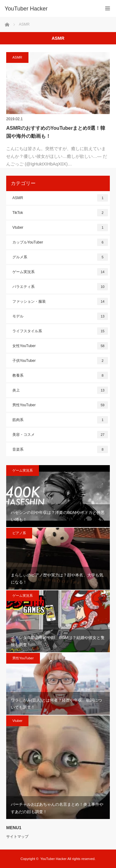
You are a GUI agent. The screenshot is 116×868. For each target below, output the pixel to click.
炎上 (60, 390)
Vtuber (60, 227)
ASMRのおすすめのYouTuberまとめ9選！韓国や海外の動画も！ (56, 132)
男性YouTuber (60, 405)
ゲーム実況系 (60, 272)
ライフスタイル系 (60, 331)
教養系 (60, 375)
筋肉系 (60, 420)
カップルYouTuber (60, 242)
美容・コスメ (60, 435)
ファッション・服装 (60, 301)
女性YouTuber (60, 346)
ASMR (17, 57)
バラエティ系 (60, 287)
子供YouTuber (60, 361)
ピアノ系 (19, 533)
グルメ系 (60, 257)
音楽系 (60, 449)
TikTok (60, 213)
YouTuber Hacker (26, 9)
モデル (60, 316)
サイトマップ (17, 837)
